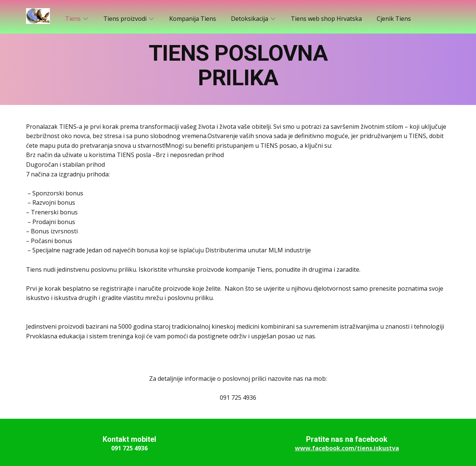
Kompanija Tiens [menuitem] (193, 19)
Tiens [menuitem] (73, 19)
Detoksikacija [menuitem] (250, 19)
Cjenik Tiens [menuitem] (394, 19)
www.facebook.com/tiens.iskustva (347, 448)
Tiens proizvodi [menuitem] (125, 19)
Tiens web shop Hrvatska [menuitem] (326, 19)
